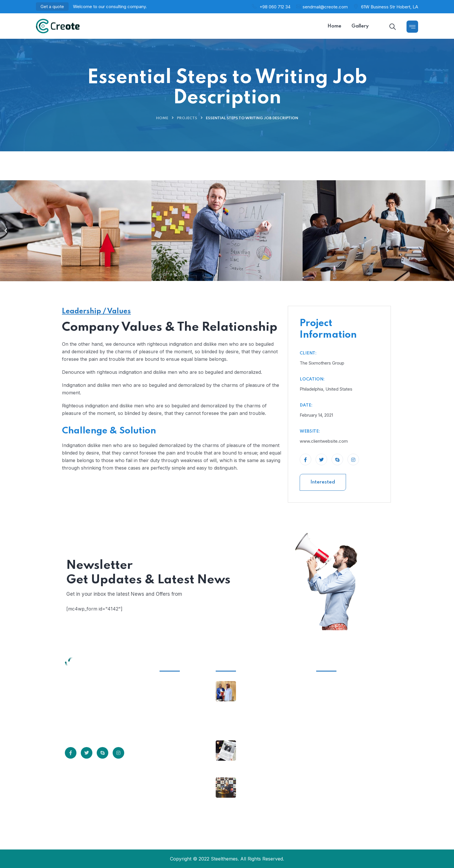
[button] (6, 231)
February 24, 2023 (259, 780)
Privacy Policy (179, 705)
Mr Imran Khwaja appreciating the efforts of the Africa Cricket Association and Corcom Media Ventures (271, 803)
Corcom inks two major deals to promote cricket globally (269, 759)
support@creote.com (339, 750)
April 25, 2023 (256, 684)
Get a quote (52, 7)
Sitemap (172, 748)
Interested (323, 482)
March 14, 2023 (257, 743)
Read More (88, 729)
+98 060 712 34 (275, 7)
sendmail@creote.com (325, 7)
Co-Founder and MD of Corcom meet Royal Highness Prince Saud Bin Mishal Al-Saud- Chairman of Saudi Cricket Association (270, 710)
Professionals (178, 727)
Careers (172, 738)
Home (162, 118)
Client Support (179, 695)
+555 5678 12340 (335, 726)
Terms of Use (178, 716)
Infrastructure (179, 684)
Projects (187, 118)
